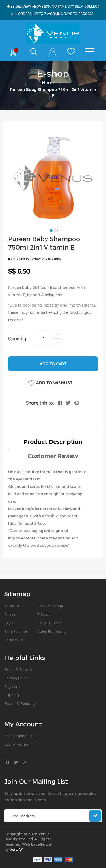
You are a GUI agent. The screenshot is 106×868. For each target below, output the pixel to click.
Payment (12, 686)
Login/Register (17, 744)
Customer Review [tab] (53, 456)
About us (12, 606)
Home (49, 82)
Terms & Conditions (21, 669)
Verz (16, 849)
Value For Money (52, 631)
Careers (11, 614)
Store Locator (16, 631)
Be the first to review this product (35, 259)
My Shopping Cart (20, 736)
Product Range (50, 606)
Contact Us (14, 640)
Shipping (12, 695)
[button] (51, 230)
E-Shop (43, 614)
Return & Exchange (20, 703)
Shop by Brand (50, 623)
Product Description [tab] (53, 442)
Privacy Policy (16, 678)
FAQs (9, 623)
